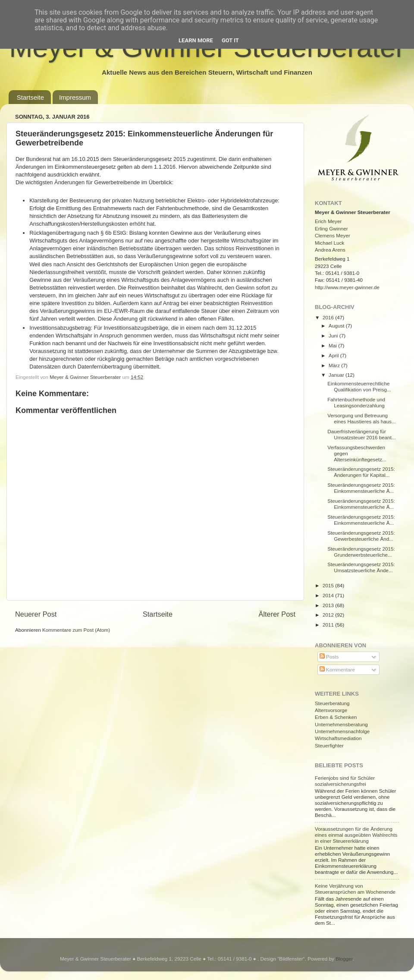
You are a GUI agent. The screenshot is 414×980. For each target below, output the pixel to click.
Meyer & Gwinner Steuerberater (86, 377)
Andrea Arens (330, 250)
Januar (337, 375)
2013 (329, 605)
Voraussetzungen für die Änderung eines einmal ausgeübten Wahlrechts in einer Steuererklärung (356, 835)
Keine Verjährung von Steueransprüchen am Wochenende (355, 889)
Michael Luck (329, 243)
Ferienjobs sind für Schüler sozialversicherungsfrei (345, 781)
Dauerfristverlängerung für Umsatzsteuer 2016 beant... (362, 434)
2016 (329, 317)
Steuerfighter (329, 745)
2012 (329, 615)
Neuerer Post (36, 614)
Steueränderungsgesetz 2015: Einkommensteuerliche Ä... (361, 488)
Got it (230, 40)
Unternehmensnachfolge (342, 731)
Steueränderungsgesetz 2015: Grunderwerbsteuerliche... (361, 552)
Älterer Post (277, 614)
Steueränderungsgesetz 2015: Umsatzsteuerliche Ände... (361, 567)
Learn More (196, 40)
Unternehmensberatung (341, 724)
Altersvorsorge (331, 710)
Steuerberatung (332, 703)
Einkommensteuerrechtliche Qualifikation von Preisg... (359, 386)
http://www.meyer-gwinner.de (347, 287)
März (335, 365)
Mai (333, 345)
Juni (334, 336)
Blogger (344, 959)
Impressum (75, 97)
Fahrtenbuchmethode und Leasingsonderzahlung (356, 402)
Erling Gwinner (331, 228)
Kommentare (337, 670)
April (334, 355)
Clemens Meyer (332, 235)
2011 (329, 625)
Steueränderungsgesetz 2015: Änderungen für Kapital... (361, 472)
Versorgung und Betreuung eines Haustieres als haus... (362, 418)
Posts (329, 657)
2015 (329, 585)
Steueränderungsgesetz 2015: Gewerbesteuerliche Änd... (361, 536)
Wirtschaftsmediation (338, 738)
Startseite (30, 97)
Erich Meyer (328, 221)
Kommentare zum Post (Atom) (76, 630)
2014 (329, 595)
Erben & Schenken (336, 717)
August (337, 326)
